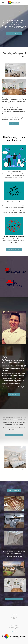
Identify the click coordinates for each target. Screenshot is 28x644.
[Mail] (17, 618)
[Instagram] (14, 618)
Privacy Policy (14, 631)
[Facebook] (11, 618)
